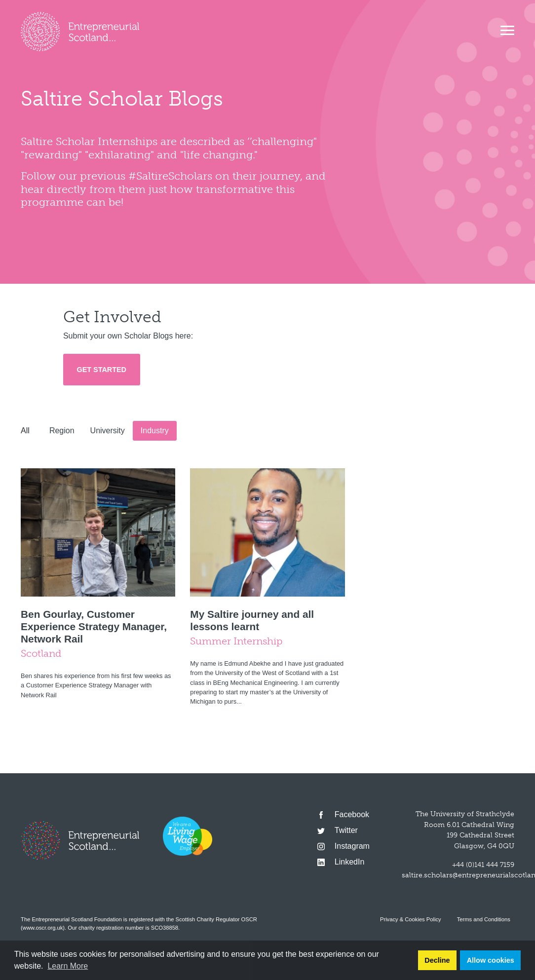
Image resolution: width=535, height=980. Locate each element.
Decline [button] (437, 960)
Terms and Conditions (484, 919)
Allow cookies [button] (491, 960)
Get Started (102, 370)
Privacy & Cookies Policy (411, 919)
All (25, 431)
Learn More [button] (68, 966)
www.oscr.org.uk (43, 928)
